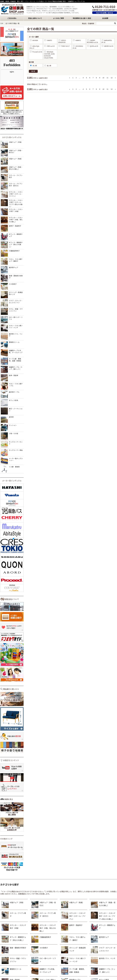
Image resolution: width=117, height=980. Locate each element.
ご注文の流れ (12, 18)
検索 (33, 71)
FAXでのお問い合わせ (105, 13)
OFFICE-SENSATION (62, 41)
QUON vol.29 (93, 46)
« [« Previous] (70, 78)
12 (112, 78)
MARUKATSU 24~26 (107, 41)
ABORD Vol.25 (107, 46)
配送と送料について (35, 18)
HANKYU (77, 40)
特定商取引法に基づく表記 (82, 18)
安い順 (33, 66)
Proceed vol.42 (36, 52)
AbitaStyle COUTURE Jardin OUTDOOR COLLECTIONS (49, 55)
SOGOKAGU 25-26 (78, 47)
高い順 (48, 66)
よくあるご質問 (58, 18)
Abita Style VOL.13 (34, 47)
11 (107, 78)
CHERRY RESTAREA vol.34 (92, 41)
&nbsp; (12, 71)
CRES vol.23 (49, 46)
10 (103, 78)
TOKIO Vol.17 (64, 46)
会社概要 (105, 18)
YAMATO (48, 40)
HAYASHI (34, 40)
